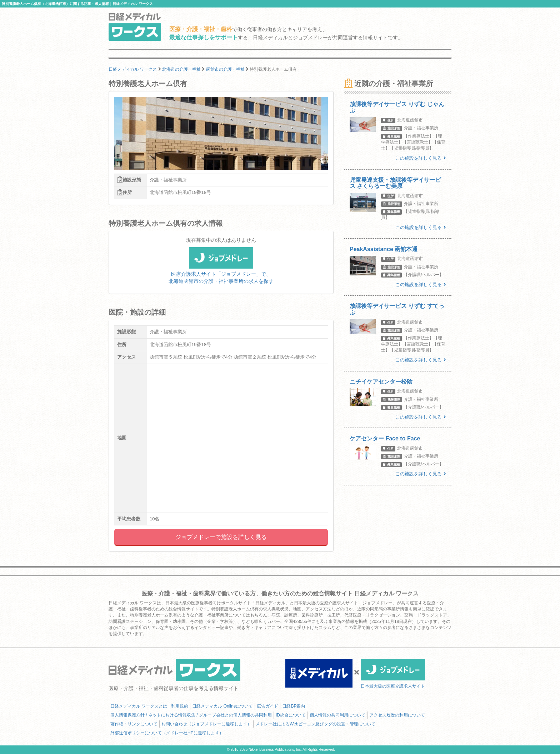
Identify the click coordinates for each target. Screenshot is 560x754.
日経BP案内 (294, 706)
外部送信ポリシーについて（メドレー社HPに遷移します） (167, 733)
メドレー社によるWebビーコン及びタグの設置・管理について (315, 724)
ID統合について (291, 715)
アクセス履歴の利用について (397, 715)
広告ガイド (267, 706)
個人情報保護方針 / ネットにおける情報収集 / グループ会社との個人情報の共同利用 (191, 715)
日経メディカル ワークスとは (139, 706)
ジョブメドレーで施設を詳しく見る (221, 537)
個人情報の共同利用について (337, 715)
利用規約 (180, 706)
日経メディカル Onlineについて (222, 706)
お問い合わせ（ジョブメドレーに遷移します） (206, 724)
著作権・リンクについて (134, 724)
